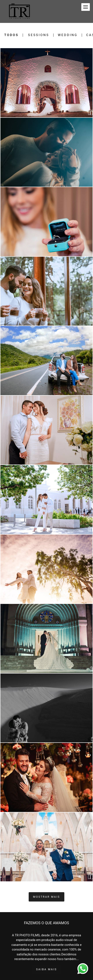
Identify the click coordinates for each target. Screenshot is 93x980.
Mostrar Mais (47, 897)
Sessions (39, 35)
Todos (11, 35)
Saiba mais (46, 969)
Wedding (68, 35)
